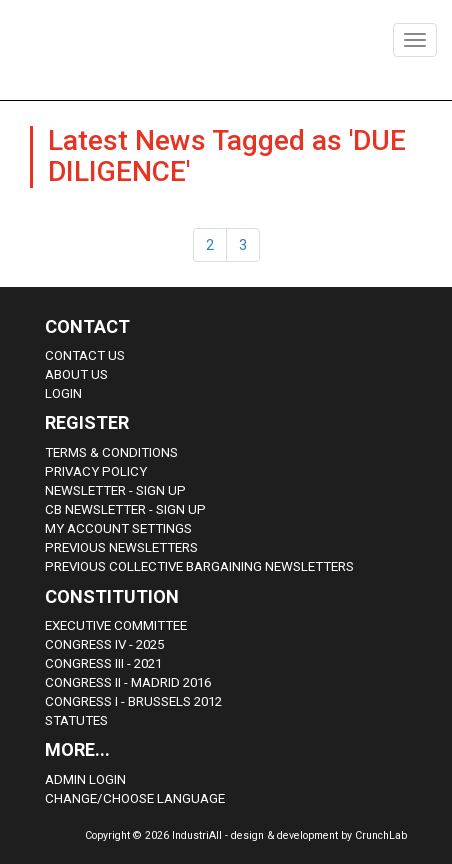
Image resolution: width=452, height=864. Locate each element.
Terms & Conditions (111, 452)
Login (63, 393)
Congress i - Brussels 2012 (133, 701)
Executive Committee (116, 625)
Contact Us (85, 355)
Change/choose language (135, 798)
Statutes (76, 720)
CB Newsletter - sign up (125, 509)
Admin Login (85, 779)
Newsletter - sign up (115, 490)
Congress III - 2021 (103, 663)
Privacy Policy (96, 471)
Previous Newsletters (121, 547)
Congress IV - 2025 (104, 644)
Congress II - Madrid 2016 (128, 682)
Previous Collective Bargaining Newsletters (199, 566)
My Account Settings (118, 528)
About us (76, 374)
